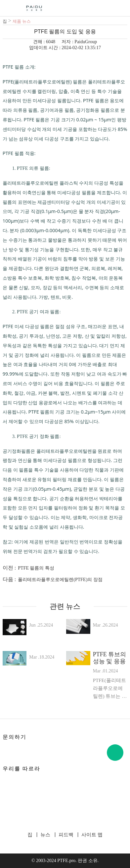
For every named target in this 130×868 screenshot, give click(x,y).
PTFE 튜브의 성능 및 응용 (110, 658)
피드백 (66, 835)
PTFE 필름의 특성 (36, 568)
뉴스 (45, 835)
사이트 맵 (92, 835)
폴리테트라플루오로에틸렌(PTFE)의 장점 (60, 580)
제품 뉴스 (22, 21)
